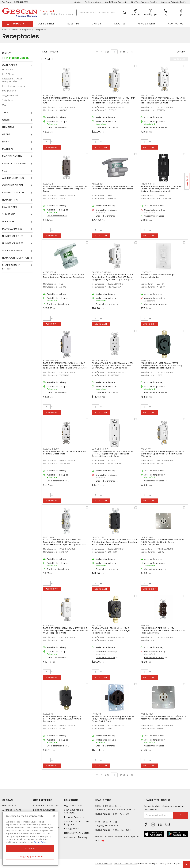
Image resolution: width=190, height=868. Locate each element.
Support (10, 2)
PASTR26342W (50, 361)
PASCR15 (145, 626)
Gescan (7, 800)
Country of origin (14, 163)
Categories (10, 65)
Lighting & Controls (44, 810)
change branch (68, 14)
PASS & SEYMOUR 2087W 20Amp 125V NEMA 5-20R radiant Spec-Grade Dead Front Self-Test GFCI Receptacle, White (66, 630)
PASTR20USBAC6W (101, 272)
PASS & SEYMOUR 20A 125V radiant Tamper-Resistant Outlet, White (65, 453)
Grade (6, 134)
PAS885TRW (49, 96)
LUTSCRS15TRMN (149, 184)
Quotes (78, 2)
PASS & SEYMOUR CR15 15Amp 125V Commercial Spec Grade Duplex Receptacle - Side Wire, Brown (163, 630)
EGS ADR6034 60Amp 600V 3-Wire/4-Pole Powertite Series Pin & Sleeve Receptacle (64, 276)
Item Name (8, 127)
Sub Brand (9, 214)
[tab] (17, 53)
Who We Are (9, 806)
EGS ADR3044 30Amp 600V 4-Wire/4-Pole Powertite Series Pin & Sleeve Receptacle (113, 188)
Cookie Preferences (104, 864)
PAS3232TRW (50, 537)
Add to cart (52, 147)
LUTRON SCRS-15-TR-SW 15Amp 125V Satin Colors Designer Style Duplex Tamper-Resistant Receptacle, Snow (112, 454)
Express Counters (74, 817)
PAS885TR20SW (51, 449)
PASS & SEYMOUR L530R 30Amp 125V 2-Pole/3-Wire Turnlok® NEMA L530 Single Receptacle (62, 719)
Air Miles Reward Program (12, 811)
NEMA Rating (10, 200)
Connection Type (13, 192)
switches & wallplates (21, 30)
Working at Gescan (93, 2)
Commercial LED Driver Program (77, 823)
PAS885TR (48, 184)
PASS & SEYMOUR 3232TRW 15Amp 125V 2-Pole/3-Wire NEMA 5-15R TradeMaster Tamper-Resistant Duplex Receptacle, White (65, 542)
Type (5, 113)
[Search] (102, 13)
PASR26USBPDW (100, 361)
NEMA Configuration (16, 258)
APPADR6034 (50, 272)
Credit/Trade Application (117, 2)
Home (5, 30)
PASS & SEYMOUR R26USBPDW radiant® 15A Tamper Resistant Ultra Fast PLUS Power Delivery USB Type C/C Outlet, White (113, 365)
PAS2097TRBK (99, 537)
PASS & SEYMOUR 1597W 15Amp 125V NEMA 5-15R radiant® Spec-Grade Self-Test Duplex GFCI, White (162, 454)
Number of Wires (13, 243)
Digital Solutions (73, 806)
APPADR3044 (98, 184)
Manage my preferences (30, 856)
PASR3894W (147, 537)
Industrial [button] (73, 24)
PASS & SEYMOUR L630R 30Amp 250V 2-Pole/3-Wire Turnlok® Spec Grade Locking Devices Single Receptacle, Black (161, 365)
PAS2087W (49, 626)
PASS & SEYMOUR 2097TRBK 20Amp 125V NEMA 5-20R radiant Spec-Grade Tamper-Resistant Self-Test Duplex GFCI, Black (115, 542)
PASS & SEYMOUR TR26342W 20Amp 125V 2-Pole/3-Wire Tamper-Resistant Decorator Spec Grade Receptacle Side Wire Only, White (66, 365)
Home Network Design (77, 833)
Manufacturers (12, 229)
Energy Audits (72, 828)
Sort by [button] (181, 52)
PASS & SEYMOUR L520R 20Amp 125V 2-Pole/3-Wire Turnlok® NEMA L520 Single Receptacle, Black (111, 630)
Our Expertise (43, 800)
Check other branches (57, 127)
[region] (30, 839)
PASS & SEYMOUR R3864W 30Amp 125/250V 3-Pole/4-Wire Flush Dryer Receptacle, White (163, 718)
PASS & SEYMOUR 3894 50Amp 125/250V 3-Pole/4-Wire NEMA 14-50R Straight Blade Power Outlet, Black (113, 719)
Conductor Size (13, 185)
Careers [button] (97, 24)
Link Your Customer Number (144, 2)
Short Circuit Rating (11, 267)
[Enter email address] (158, 815)
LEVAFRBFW (146, 272)
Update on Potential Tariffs (173, 2)
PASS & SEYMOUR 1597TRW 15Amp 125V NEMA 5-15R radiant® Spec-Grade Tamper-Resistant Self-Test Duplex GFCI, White (114, 100)
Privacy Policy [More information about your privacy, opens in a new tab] (40, 842)
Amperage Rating (13, 178)
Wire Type (8, 222)
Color (6, 120)
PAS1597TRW (98, 96)
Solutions (71, 800)
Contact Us (176, 24)
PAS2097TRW (147, 96)
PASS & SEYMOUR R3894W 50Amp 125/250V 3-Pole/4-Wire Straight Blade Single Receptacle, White (163, 542)
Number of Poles (13, 236)
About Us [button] (120, 24)
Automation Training (76, 837)
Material (8, 149)
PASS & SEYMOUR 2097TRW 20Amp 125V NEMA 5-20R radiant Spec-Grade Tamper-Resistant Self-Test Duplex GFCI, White (163, 100)
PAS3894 (96, 714)
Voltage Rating (12, 251)
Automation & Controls (46, 806)
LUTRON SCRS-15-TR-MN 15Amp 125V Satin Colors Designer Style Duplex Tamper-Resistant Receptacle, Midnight (161, 189)
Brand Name (10, 207)
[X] (54, 816)
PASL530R (48, 714)
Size (5, 171)
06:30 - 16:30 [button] (49, 14)
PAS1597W (146, 449)
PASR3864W (147, 714)
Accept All (30, 848)
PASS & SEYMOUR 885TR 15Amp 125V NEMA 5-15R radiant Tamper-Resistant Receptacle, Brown (65, 189)
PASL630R (145, 361)
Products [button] (18, 24)
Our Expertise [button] (46, 24)
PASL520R (97, 626)
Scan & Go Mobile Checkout (74, 811)
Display (7, 53)
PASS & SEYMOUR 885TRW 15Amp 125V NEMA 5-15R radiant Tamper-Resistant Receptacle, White (66, 100)
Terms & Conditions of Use (126, 863)
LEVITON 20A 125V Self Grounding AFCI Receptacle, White (159, 276)
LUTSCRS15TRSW (100, 449)
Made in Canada (12, 156)
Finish (6, 142)
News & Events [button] (147, 24)
